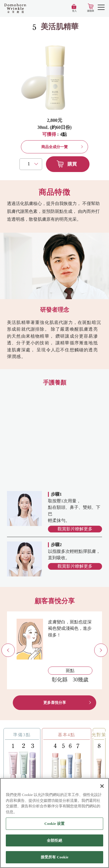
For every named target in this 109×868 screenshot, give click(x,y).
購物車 (91, 11)
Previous (15, 650)
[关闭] (102, 786)
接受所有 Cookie (55, 857)
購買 (72, 164)
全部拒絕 (54, 841)
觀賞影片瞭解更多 (75, 529)
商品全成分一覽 (54, 147)
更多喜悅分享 (55, 703)
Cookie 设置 (54, 824)
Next (107, 650)
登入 (74, 11)
